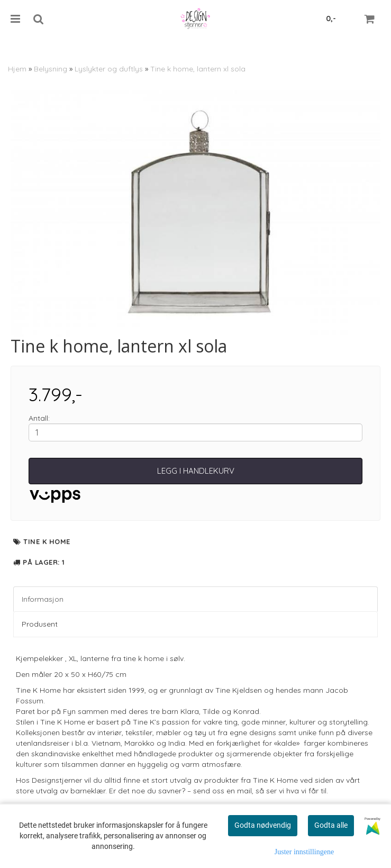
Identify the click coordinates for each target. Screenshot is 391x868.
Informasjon (43, 599)
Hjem (17, 69)
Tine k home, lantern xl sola (198, 69)
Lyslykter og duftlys (109, 69)
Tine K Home (47, 541)
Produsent (40, 624)
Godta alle (331, 825)
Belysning (51, 69)
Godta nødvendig (263, 825)
